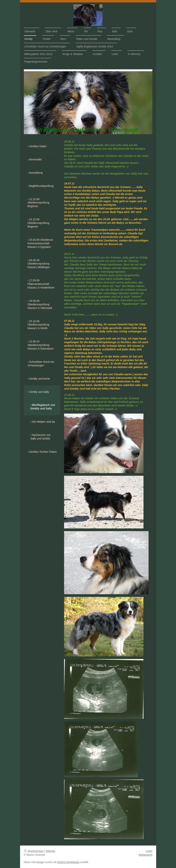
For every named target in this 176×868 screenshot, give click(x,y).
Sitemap (50, 851)
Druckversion (34, 851)
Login (149, 851)
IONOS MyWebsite (68, 862)
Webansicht (145, 855)
